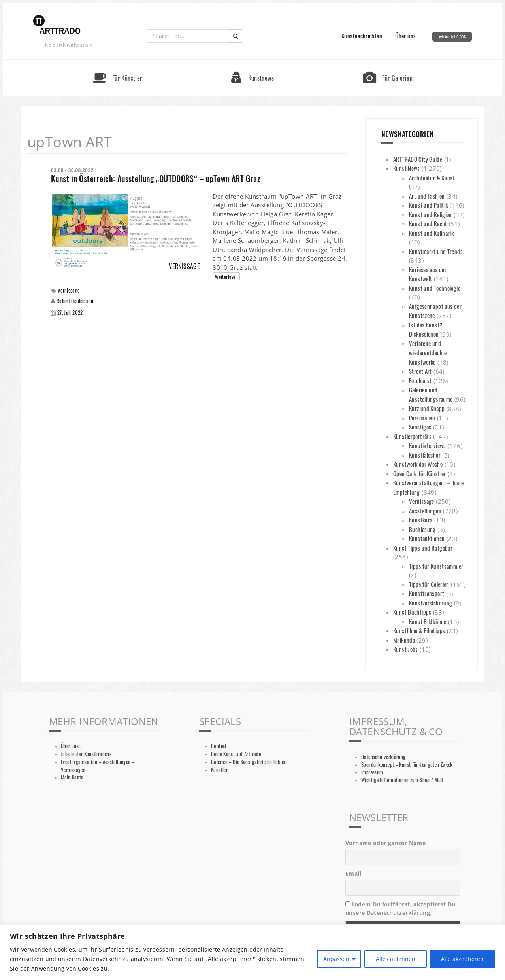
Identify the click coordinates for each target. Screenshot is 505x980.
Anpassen (336, 959)
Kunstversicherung (431, 603)
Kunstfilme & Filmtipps (419, 630)
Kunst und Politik (428, 205)
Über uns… (407, 36)
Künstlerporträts (412, 436)
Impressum (372, 772)
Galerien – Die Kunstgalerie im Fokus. (249, 762)
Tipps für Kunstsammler (436, 566)
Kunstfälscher (425, 455)
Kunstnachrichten (362, 36)
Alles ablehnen (395, 959)
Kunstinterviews (428, 445)
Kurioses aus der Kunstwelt (428, 274)
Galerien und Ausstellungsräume (431, 394)
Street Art (420, 371)
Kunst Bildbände (428, 621)
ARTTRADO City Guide (418, 159)
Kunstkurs (421, 520)
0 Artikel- (454, 37)
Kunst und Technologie (435, 288)
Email (353, 873)
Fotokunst (420, 380)
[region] (252, 952)
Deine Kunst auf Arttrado (236, 754)
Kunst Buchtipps (412, 612)
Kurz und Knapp (427, 408)
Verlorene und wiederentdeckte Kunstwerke (428, 353)
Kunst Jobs (406, 649)
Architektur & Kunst (432, 178)
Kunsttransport (427, 593)
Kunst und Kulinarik (431, 233)
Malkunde (404, 640)
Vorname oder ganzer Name (385, 843)
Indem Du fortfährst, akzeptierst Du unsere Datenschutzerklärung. (400, 908)
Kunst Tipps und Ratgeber (423, 548)
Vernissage (69, 290)
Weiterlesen (226, 277)
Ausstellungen (425, 511)
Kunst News (407, 168)
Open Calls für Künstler (420, 473)
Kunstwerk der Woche (418, 464)
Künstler (219, 770)
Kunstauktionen (427, 538)
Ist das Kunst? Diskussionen (426, 329)
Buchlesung (422, 529)
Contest (219, 746)
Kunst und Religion (431, 214)
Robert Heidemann (75, 301)
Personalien (422, 418)
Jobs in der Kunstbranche (86, 754)
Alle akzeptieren (462, 959)
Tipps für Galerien (429, 584)
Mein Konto (72, 777)
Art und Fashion (427, 196)
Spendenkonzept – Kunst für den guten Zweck (407, 765)
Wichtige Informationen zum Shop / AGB (402, 780)
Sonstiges (420, 427)
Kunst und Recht (428, 223)
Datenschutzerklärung (383, 757)
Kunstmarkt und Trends (436, 251)
